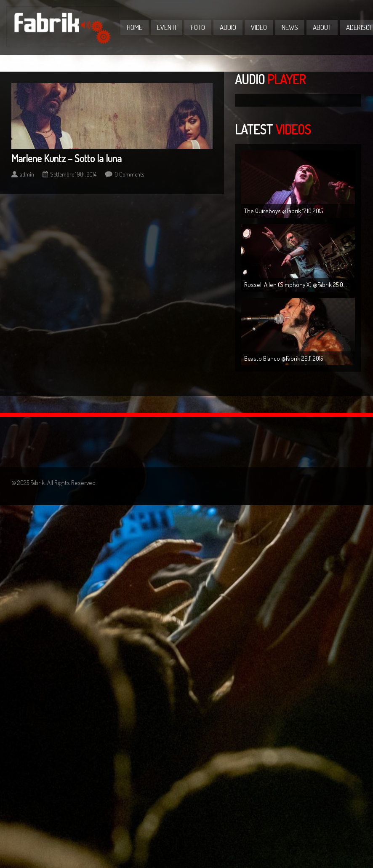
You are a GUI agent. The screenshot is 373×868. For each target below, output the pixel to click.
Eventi (167, 27)
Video (259, 27)
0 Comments (129, 174)
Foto (198, 27)
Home (135, 27)
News (290, 27)
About (322, 27)
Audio (228, 27)
